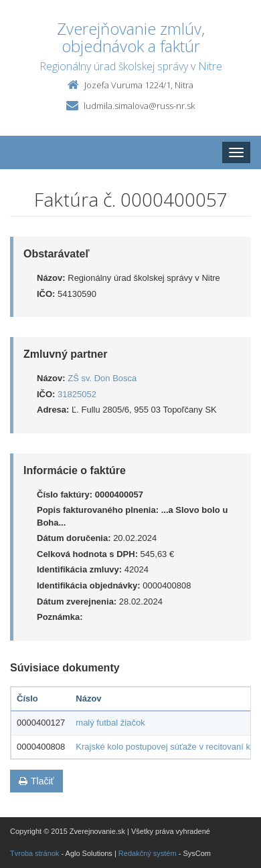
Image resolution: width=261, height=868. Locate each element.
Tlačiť (36, 781)
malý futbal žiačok (110, 723)
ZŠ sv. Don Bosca (102, 378)
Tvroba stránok (34, 853)
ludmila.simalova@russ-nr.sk (139, 106)
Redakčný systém (148, 853)
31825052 (77, 394)
